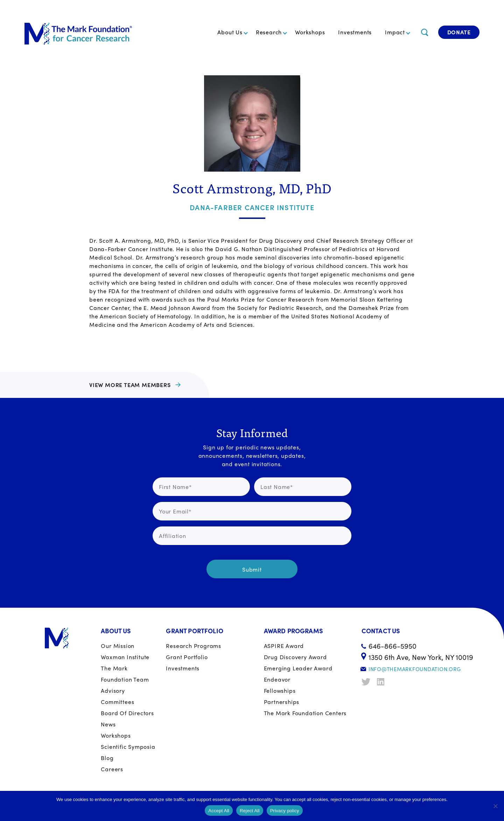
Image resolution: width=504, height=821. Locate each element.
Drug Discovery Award (295, 657)
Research (269, 32)
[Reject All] (495, 806)
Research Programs (194, 646)
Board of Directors (127, 713)
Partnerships (282, 702)
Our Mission (118, 646)
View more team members (130, 385)
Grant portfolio (187, 657)
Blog (107, 758)
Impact (395, 32)
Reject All (250, 811)
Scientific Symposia (128, 747)
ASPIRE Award (284, 646)
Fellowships (280, 691)
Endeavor (277, 679)
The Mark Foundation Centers (305, 713)
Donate (459, 32)
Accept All (219, 811)
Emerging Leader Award (298, 668)
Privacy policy (285, 811)
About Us (230, 32)
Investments (355, 32)
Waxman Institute (125, 657)
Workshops (310, 32)
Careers (112, 769)
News (108, 724)
